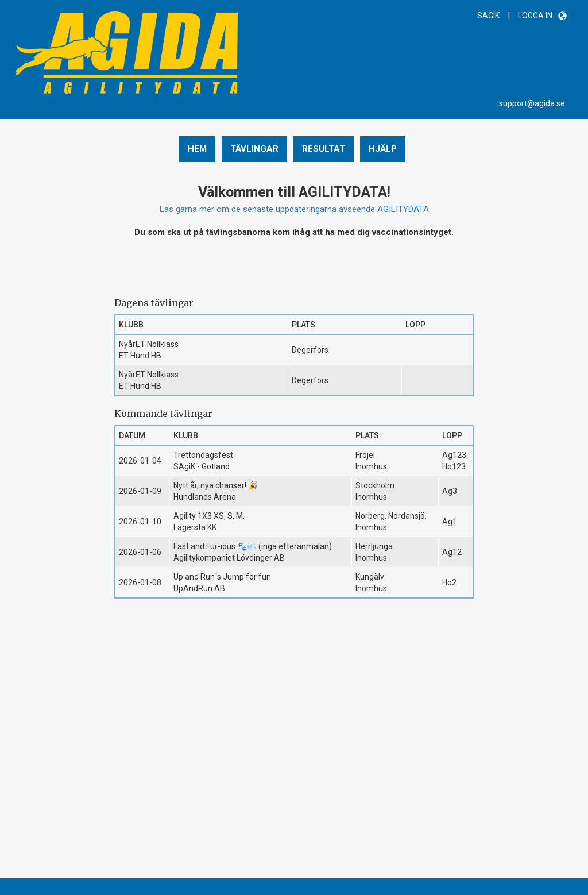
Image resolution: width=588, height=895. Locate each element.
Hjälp (383, 149)
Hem (197, 149)
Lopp (415, 325)
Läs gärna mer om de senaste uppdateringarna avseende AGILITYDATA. (295, 209)
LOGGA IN (535, 16)
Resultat (324, 149)
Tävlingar (254, 149)
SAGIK (488, 16)
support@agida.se (532, 103)
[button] (562, 16)
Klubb (131, 325)
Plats (303, 325)
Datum (132, 435)
